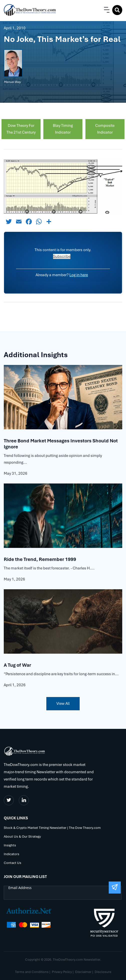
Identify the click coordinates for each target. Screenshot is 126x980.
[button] (106, 10)
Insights (10, 846)
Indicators (12, 854)
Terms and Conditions (32, 972)
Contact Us (13, 863)
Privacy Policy (62, 972)
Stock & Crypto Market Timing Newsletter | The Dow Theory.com (52, 828)
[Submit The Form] (115, 888)
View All (63, 704)
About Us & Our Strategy (22, 837)
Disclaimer (83, 972)
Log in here (79, 275)
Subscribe (62, 256)
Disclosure (103, 972)
